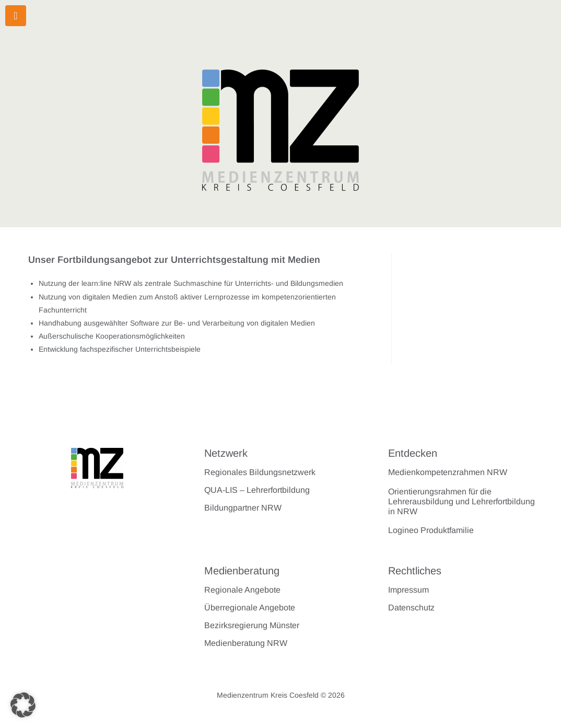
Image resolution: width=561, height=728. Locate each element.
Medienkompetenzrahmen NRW (448, 472)
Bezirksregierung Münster (252, 625)
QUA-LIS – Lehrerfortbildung (257, 490)
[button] (23, 705)
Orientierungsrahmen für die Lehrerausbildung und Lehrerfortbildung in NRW (461, 501)
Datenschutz (411, 608)
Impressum (408, 590)
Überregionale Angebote (250, 608)
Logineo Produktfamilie (431, 530)
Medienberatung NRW (246, 643)
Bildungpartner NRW (243, 508)
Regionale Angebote (242, 590)
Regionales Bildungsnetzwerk (260, 472)
